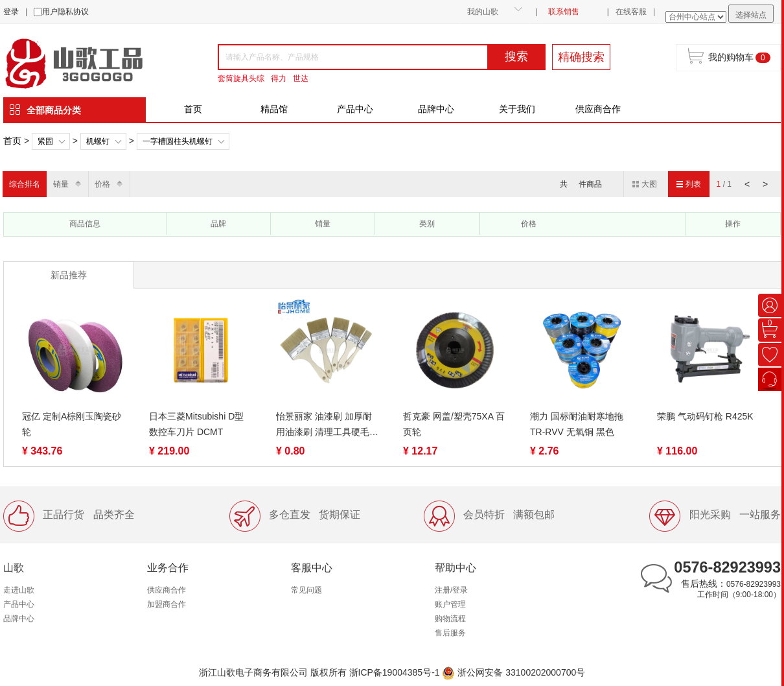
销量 (61, 184)
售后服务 (450, 633)
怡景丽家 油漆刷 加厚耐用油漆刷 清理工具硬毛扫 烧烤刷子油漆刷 (327, 425)
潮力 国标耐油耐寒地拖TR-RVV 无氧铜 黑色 (577, 424)
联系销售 (564, 12)
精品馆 (274, 109)
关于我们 (517, 109)
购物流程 (450, 619)
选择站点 (751, 15)
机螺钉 (98, 141)
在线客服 (631, 12)
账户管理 (450, 604)
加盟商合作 (167, 604)
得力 (279, 78)
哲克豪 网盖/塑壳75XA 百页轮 (454, 424)
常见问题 (306, 590)
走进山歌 (19, 590)
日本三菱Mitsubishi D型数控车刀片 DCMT (196, 424)
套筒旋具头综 (241, 78)
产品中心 (355, 109)
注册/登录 (451, 590)
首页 (193, 109)
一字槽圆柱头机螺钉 (178, 141)
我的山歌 (483, 12)
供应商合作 (598, 109)
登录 (11, 12)
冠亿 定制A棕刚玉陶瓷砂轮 (72, 424)
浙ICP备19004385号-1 (395, 672)
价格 (102, 184)
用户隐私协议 (65, 12)
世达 (301, 78)
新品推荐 (69, 275)
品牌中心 (436, 109)
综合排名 (25, 184)
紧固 (45, 141)
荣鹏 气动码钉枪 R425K (705, 416)
